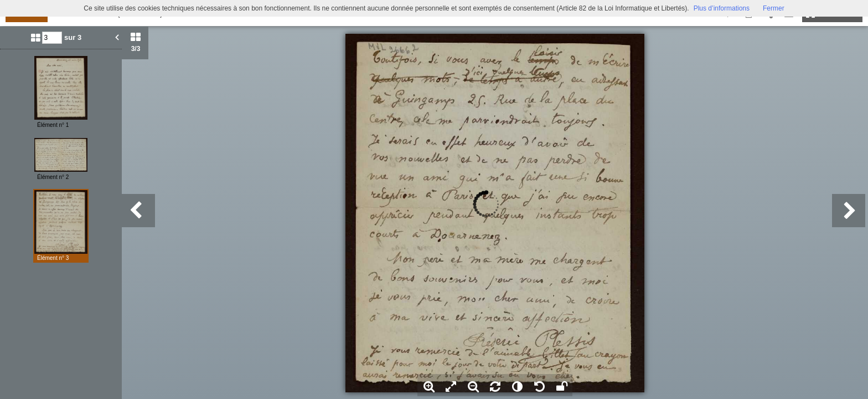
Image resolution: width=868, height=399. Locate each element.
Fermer (774, 8)
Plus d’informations (722, 8)
